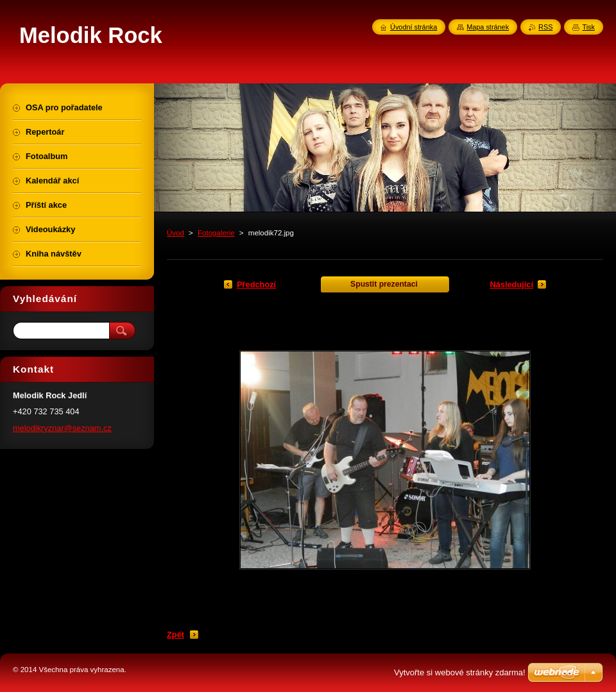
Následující (511, 284)
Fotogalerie (216, 233)
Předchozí (256, 284)
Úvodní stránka (414, 27)
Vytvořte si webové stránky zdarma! (460, 672)
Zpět (175, 635)
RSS (545, 27)
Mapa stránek (488, 27)
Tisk (588, 27)
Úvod (175, 233)
